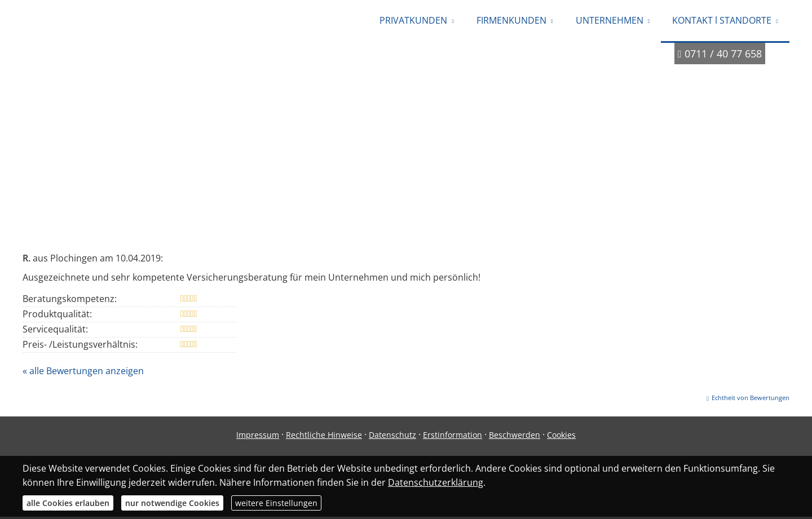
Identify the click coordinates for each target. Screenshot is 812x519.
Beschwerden (515, 437)
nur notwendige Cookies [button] (172, 503)
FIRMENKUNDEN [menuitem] (511, 21)
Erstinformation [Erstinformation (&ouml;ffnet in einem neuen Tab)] (453, 437)
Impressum (258, 437)
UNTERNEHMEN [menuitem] (610, 21)
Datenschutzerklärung (436, 482)
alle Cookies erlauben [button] (68, 503)
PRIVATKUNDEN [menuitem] (413, 21)
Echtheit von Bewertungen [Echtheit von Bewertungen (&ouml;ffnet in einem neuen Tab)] (751, 400)
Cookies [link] (561, 437)
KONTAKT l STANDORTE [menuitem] (722, 21)
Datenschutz (392, 437)
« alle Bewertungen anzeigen (83, 373)
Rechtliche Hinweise (324, 437)
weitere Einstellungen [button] (276, 503)
